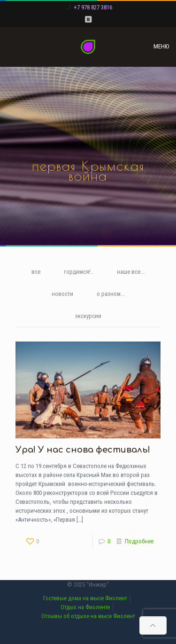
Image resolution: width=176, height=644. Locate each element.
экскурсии (88, 316)
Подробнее (139, 541)
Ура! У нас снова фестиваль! (83, 450)
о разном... (111, 294)
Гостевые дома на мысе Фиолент (85, 598)
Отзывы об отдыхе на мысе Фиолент (88, 616)
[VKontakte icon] (88, 19)
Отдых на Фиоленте (85, 607)
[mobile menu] (163, 47)
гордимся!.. (79, 272)
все (36, 272)
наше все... (131, 272)
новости (62, 294)
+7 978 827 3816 (93, 7)
